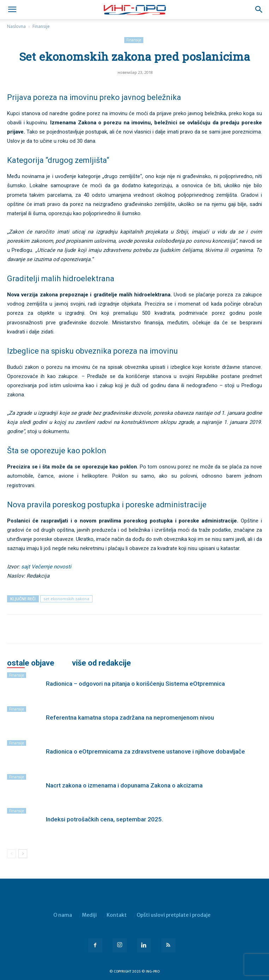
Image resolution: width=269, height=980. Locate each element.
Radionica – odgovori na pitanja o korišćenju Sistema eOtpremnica (135, 684)
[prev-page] (11, 854)
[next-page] (23, 854)
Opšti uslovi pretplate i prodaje (174, 915)
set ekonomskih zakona (66, 599)
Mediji (89, 915)
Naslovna (16, 26)
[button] (259, 10)
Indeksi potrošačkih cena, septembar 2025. (104, 819)
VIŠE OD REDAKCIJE (101, 663)
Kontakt (117, 915)
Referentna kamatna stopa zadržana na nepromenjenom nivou (130, 718)
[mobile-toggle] (12, 10)
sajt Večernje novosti (46, 567)
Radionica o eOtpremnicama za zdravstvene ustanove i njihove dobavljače (145, 751)
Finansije (41, 26)
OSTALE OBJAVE (31, 663)
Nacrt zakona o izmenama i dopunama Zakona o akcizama (124, 785)
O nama (63, 915)
